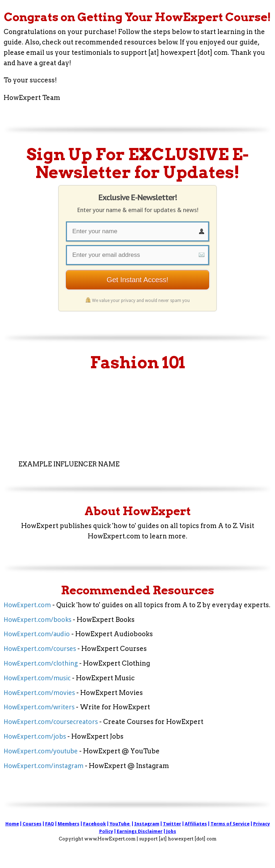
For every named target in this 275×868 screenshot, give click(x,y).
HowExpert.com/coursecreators (51, 722)
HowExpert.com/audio (37, 634)
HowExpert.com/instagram (44, 766)
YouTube (120, 824)
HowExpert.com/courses (40, 649)
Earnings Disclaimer (140, 831)
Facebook (95, 824)
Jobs (171, 831)
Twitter (172, 824)
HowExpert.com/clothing (41, 663)
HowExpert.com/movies (39, 693)
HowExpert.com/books (37, 620)
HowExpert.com (27, 605)
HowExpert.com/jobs (35, 736)
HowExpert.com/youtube (41, 751)
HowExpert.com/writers (39, 707)
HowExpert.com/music (37, 678)
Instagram (147, 824)
